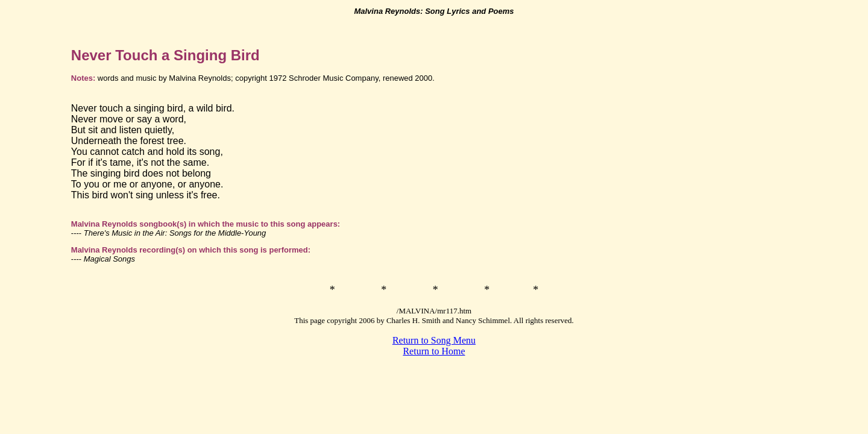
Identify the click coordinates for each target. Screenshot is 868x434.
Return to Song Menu (434, 340)
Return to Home (434, 351)
